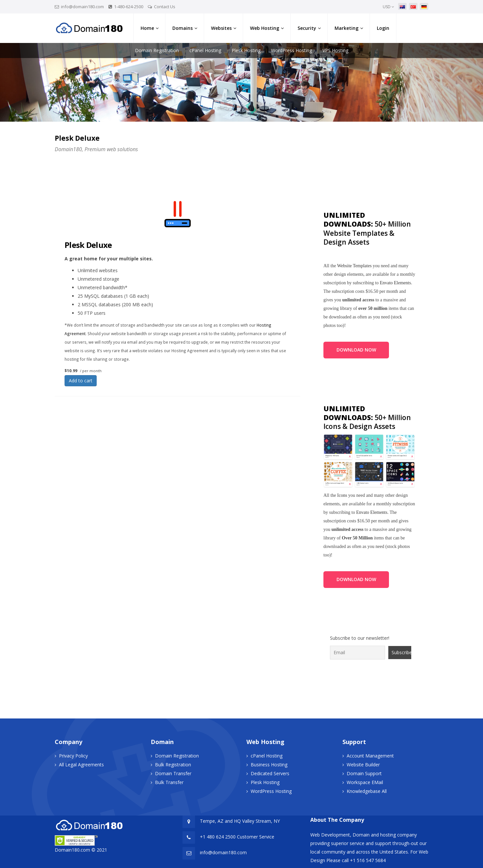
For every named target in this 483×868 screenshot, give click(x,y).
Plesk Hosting (246, 50)
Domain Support (364, 773)
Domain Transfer (173, 773)
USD (388, 7)
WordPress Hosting (291, 50)
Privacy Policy (73, 756)
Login (383, 28)
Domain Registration (157, 50)
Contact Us (165, 7)
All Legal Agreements (81, 765)
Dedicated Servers (270, 773)
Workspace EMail (365, 782)
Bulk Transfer (169, 782)
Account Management (370, 756)
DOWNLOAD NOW (356, 350)
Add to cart (81, 381)
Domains (183, 28)
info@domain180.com (82, 7)
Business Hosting (269, 765)
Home (147, 28)
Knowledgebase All (367, 791)
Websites (221, 28)
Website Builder (363, 765)
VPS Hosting (335, 50)
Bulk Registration (173, 765)
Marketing (347, 28)
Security (307, 28)
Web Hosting (265, 28)
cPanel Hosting (205, 50)
